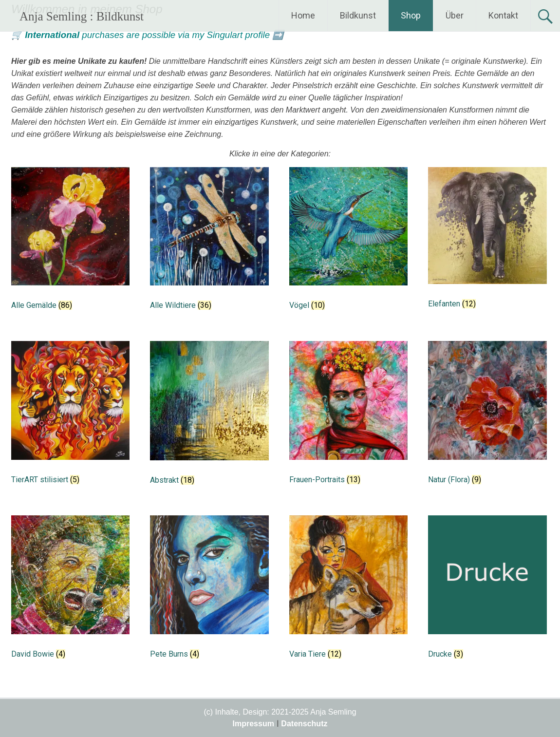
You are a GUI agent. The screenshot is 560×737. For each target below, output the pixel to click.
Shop (411, 15)
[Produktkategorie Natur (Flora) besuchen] (487, 416)
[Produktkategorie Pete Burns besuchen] (209, 591)
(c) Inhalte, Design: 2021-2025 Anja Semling (280, 712)
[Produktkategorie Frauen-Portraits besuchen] (348, 416)
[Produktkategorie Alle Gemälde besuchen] (70, 242)
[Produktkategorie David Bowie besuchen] (70, 591)
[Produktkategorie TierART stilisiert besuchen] (70, 416)
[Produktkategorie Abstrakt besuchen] (209, 416)
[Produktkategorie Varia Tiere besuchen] (348, 591)
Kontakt (503, 15)
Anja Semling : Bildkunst (82, 16)
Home (303, 15)
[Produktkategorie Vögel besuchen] (348, 242)
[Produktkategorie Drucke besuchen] (487, 591)
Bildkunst (358, 15)
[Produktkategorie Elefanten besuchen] (487, 242)
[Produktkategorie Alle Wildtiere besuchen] (209, 242)
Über (455, 15)
